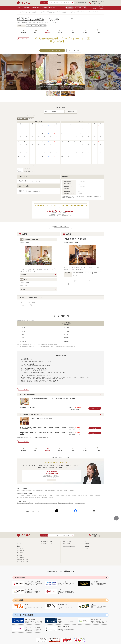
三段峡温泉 (98, 495)
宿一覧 (24, 8)
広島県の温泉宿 (54, 11)
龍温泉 (63, 495)
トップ (20, 8)
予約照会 (81, 8)
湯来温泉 (41, 495)
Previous (32, 72)
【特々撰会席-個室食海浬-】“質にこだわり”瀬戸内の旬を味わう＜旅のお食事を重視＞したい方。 (43, 433)
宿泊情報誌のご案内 (47, 541)
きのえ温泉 (56, 495)
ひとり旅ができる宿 (80, 503)
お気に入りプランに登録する (60, 227)
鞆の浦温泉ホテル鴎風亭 (86, 11)
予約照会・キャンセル (23, 560)
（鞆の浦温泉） (96, 11)
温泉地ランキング (22, 551)
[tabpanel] (60, 72)
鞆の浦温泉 (25, 23)
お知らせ (87, 544)
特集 (28, 8)
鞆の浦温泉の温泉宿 (75, 11)
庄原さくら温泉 (89, 495)
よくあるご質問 (67, 541)
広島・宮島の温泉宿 (50, 490)
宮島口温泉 (81, 495)
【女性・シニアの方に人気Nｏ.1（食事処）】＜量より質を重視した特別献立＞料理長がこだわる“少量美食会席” (43, 428)
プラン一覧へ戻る (24, 39)
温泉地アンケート (46, 544)
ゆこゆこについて (82, 3)
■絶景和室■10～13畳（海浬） (28, 408)
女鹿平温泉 (35, 495)
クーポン (47, 8)
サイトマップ (88, 548)
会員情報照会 (21, 557)
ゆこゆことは (88, 541)
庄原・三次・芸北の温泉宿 (36, 490)
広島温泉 (28, 495)
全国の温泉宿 (33, 11)
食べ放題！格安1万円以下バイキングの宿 (46, 503)
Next (89, 72)
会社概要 (87, 546)
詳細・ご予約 (95, 408)
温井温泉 (51, 498)
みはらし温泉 (49, 495)
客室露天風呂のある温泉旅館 (66, 503)
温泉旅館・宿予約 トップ (23, 11)
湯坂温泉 (38, 498)
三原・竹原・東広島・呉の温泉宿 (66, 490)
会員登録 (20, 555)
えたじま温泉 (21, 495)
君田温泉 (68, 495)
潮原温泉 (32, 498)
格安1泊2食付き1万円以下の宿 (25, 503)
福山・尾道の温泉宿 (64, 11)
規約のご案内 (67, 544)
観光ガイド (40, 8)
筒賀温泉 (26, 498)
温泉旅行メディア (55, 8)
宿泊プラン (20, 13)
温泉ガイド (33, 8)
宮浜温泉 (74, 495)
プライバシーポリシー (69, 546)
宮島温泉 (20, 498)
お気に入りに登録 (74, 51)
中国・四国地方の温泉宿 (44, 11)
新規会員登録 (70, 8)
